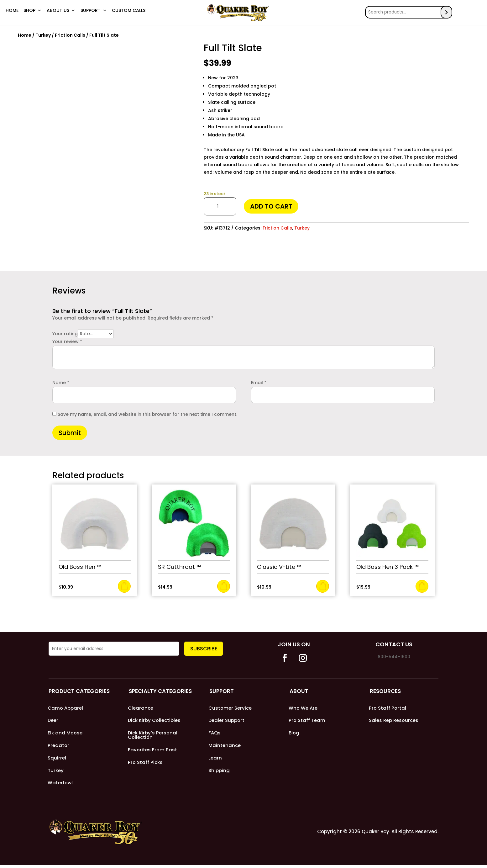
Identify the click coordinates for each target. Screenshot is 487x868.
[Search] (449, 11)
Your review (67, 340)
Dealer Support (227, 720)
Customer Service (230, 707)
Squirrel (57, 759)
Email (259, 381)
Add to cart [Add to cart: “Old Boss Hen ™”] (124, 584)
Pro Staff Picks (145, 764)
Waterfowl (60, 786)
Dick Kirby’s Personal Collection (153, 735)
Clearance (141, 707)
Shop (29, 12)
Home (12, 12)
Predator (58, 746)
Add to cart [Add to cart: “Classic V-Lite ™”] (323, 584)
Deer (53, 720)
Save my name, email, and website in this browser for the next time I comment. (147, 412)
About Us (58, 12)
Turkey (43, 33)
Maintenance (225, 746)
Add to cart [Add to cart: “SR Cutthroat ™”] (224, 584)
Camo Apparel (65, 707)
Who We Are (303, 707)
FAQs (215, 733)
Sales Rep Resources (394, 720)
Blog (294, 733)
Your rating (65, 332)
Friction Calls (70, 33)
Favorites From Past (152, 751)
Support (91, 12)
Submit (70, 431)
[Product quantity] (220, 205)
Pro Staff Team (307, 720)
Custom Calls (129, 12)
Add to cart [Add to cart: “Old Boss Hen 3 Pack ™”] (422, 584)
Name (61, 381)
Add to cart (271, 205)
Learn (215, 759)
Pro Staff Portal (388, 707)
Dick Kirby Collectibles (154, 720)
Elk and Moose (65, 733)
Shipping (219, 773)
